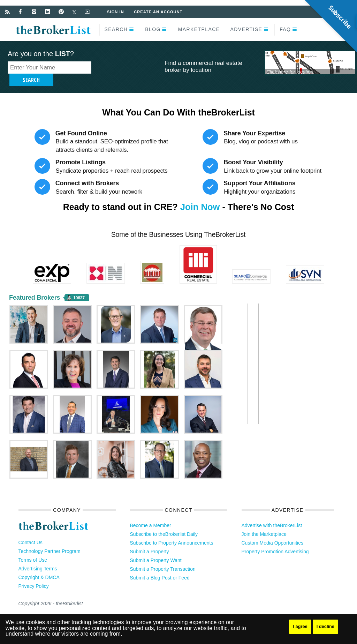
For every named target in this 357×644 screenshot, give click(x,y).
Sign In (116, 12)
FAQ (285, 29)
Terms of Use (33, 549)
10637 (79, 287)
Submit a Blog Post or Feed (160, 567)
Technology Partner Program (50, 541)
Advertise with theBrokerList (272, 515)
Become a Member (151, 515)
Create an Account (159, 12)
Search (116, 29)
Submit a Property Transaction (163, 559)
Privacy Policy (34, 576)
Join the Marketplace (264, 524)
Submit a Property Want (156, 550)
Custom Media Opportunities (272, 532)
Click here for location (290, 72)
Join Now (200, 196)
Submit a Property (150, 541)
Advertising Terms (38, 558)
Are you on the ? (41, 54)
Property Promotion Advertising (275, 541)
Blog (153, 29)
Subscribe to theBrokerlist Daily (164, 524)
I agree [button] (301, 627)
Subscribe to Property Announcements (172, 532)
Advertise (246, 29)
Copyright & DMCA (39, 567)
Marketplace (199, 29)
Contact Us (31, 532)
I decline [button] (328, 627)
